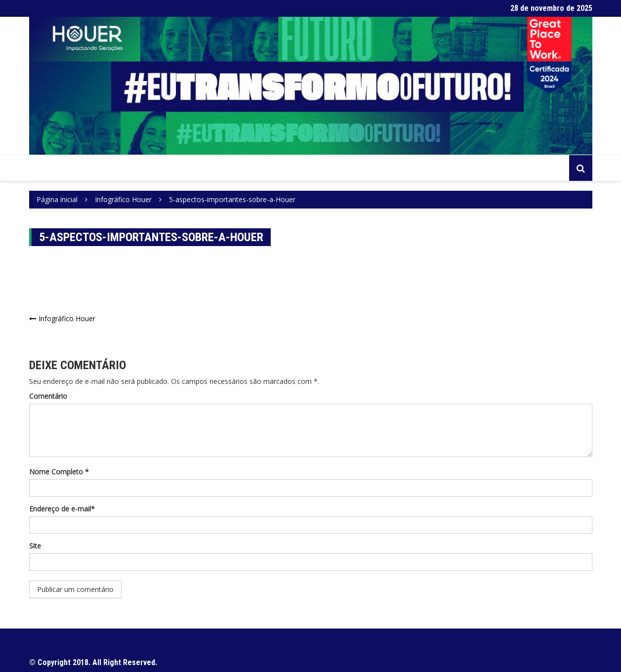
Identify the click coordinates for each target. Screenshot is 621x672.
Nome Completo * (59, 472)
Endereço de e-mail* (62, 509)
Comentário (48, 396)
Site (35, 546)
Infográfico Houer (67, 318)
